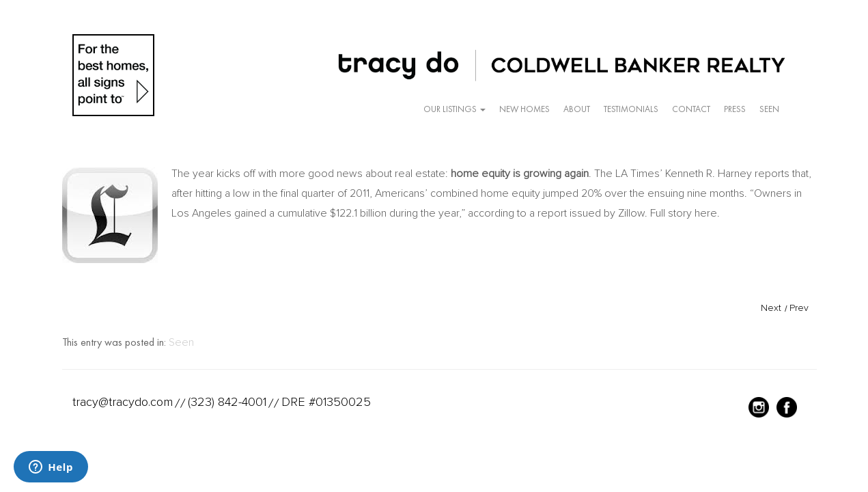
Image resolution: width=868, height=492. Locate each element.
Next (771, 308)
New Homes (524, 109)
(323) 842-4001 (227, 402)
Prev (799, 308)
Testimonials (631, 109)
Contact (691, 109)
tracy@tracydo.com (123, 402)
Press (735, 109)
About (577, 109)
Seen (769, 109)
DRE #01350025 (326, 402)
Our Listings (454, 109)
